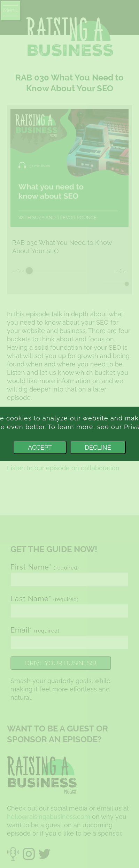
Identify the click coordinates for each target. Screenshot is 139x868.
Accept (40, 447)
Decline (98, 447)
